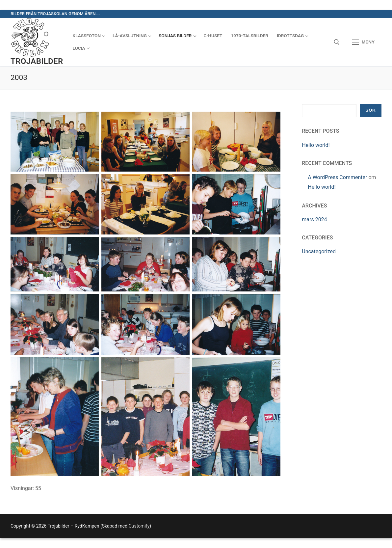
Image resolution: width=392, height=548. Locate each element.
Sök (370, 110)
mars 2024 (314, 219)
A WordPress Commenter (337, 177)
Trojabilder (37, 61)
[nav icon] (363, 42)
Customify (139, 526)
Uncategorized (319, 251)
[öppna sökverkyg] (337, 42)
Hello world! (316, 145)
